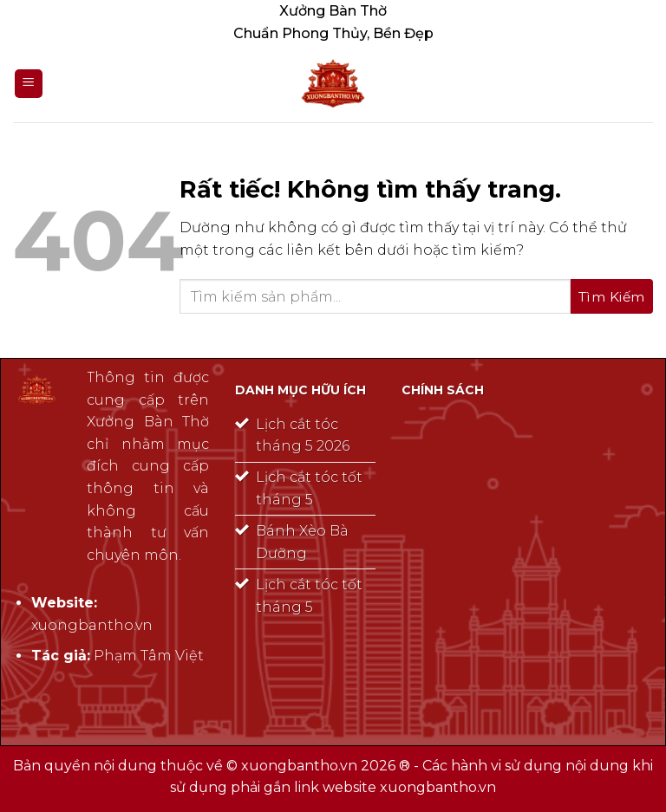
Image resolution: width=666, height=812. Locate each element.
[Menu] (29, 84)
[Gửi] (612, 296)
